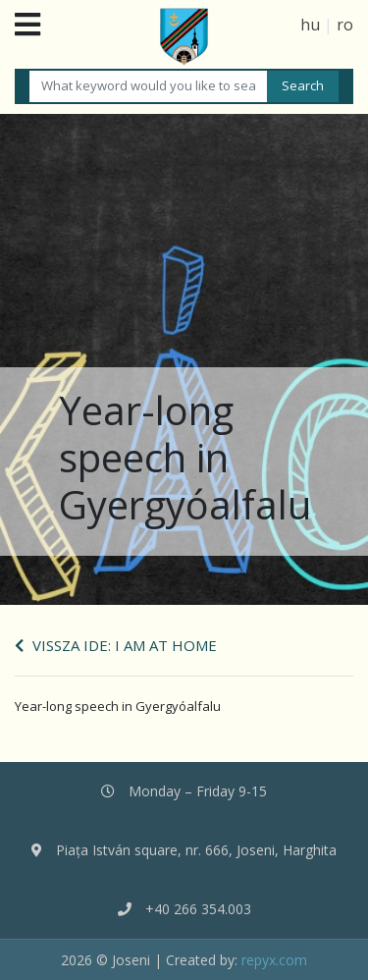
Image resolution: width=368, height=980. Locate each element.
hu (310, 25)
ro (345, 25)
